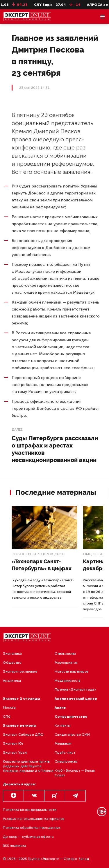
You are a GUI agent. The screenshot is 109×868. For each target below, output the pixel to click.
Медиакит (63, 744)
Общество (93, 554)
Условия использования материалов (34, 819)
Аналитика (12, 681)
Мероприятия (66, 663)
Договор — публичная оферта (28, 837)
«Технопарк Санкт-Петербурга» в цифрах (42, 565)
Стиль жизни (65, 654)
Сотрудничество (71, 717)
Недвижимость (67, 681)
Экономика (12, 654)
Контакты (62, 726)
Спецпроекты (66, 761)
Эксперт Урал (15, 752)
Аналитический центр (76, 699)
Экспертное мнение (20, 672)
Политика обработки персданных (32, 828)
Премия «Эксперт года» (75, 690)
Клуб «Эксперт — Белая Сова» (75, 773)
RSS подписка (15, 846)
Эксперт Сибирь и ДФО (23, 735)
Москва (9, 708)
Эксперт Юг (13, 744)
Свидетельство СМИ (72, 735)
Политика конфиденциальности (30, 810)
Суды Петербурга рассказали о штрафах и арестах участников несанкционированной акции (55, 449)
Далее (17, 430)
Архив (60, 708)
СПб (7, 717)
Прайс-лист (65, 752)
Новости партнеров (32, 554)
